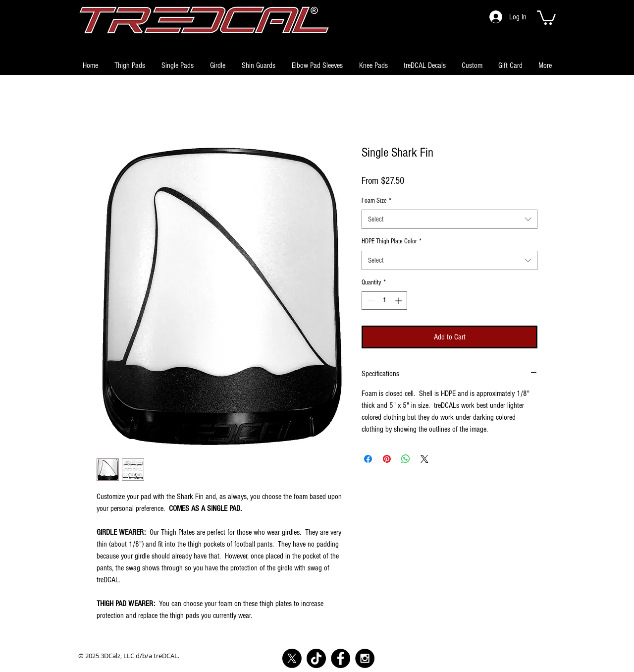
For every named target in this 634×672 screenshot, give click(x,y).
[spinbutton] (384, 301)
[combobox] (449, 219)
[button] (546, 17)
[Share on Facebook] (368, 459)
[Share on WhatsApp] (406, 459)
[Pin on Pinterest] (387, 459)
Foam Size (376, 201)
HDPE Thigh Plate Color (392, 241)
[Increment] (399, 301)
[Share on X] (424, 459)
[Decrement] (369, 301)
